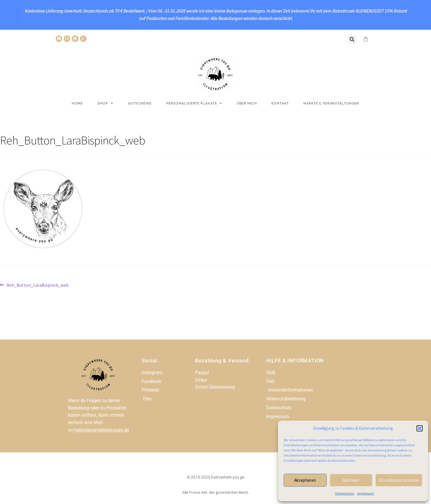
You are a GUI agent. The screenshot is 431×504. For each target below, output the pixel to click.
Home (77, 103)
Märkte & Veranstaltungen (331, 103)
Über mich (247, 103)
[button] (420, 428)
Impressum (366, 493)
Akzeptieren (305, 480)
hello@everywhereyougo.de (102, 430)
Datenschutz (345, 493)
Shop (105, 103)
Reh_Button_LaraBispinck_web (37, 285)
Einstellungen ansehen (399, 480)
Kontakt (280, 103)
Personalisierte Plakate (194, 103)
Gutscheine (140, 103)
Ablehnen (351, 480)
